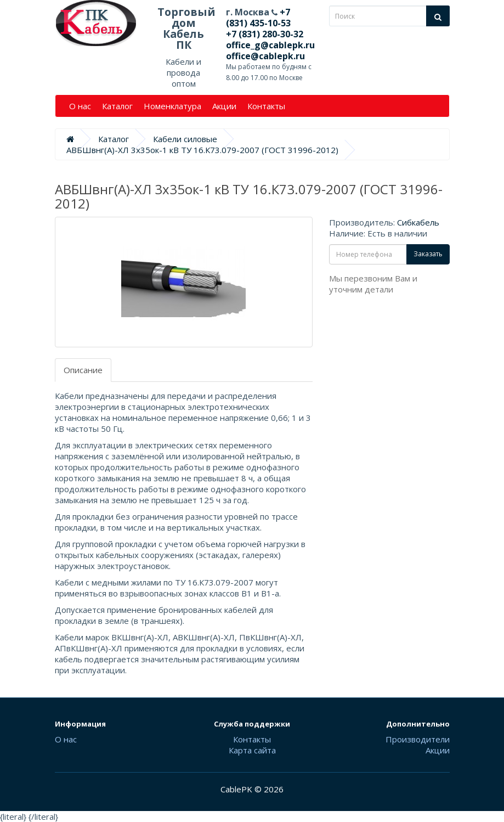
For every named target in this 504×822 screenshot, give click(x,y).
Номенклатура (172, 106)
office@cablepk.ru (265, 56)
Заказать (428, 254)
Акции (224, 106)
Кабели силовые (185, 139)
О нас (80, 106)
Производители (418, 739)
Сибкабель (418, 222)
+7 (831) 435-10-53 (258, 18)
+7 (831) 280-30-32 (265, 34)
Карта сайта (252, 750)
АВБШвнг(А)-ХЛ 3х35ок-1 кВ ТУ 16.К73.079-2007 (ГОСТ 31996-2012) (202, 150)
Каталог (117, 106)
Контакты (266, 106)
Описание (83, 370)
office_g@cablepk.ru (270, 45)
